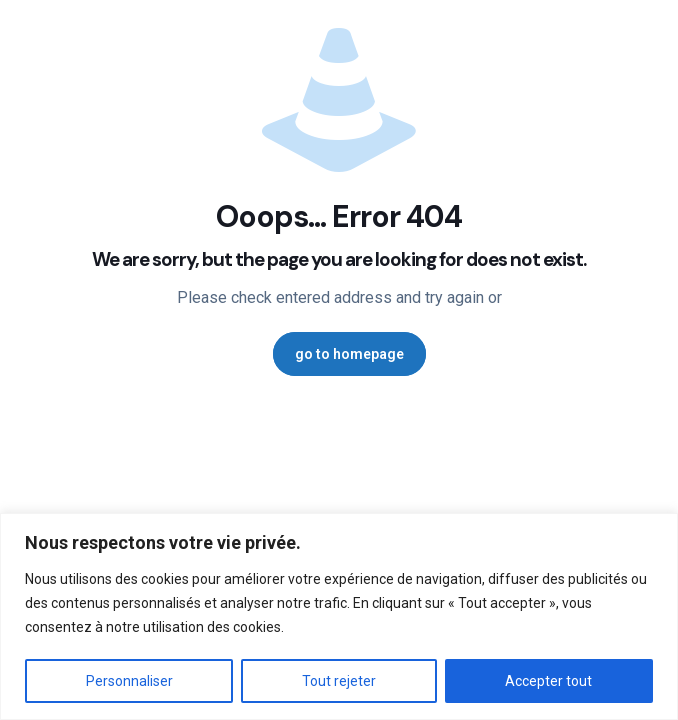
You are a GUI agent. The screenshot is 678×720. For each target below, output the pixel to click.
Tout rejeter (339, 681)
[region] (339, 616)
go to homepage (349, 354)
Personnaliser (129, 681)
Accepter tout (548, 681)
